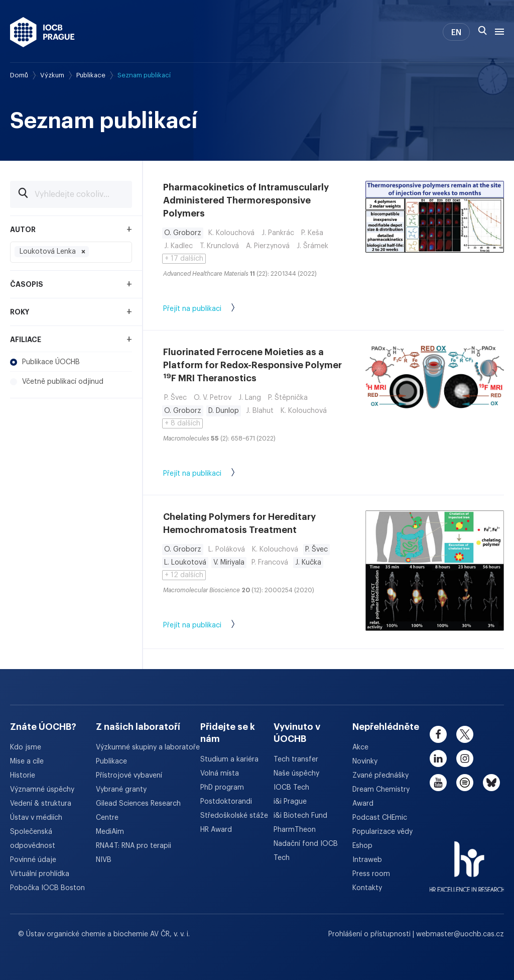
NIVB (104, 860)
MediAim (110, 832)
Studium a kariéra (229, 759)
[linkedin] (438, 758)
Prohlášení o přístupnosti (370, 934)
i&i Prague (290, 802)
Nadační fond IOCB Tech (306, 851)
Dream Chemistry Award (381, 797)
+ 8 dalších (182, 423)
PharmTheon (295, 830)
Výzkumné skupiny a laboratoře (148, 747)
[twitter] (465, 734)
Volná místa (220, 774)
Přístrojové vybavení (129, 776)
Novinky (365, 761)
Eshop (362, 846)
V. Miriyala (229, 563)
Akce (360, 747)
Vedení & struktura (41, 804)
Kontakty (367, 888)
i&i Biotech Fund (300, 816)
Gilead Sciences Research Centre (138, 811)
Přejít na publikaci (209, 309)
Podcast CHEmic (380, 818)
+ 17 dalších (184, 259)
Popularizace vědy (382, 832)
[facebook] (438, 734)
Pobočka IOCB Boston (47, 888)
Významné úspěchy (42, 790)
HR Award (216, 830)
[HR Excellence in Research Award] (467, 860)
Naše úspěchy (296, 774)
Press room (371, 874)
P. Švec (316, 550)
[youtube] (438, 783)
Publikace (91, 75)
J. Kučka (308, 563)
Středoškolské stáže (234, 816)
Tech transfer (296, 759)
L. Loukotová (185, 563)
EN (456, 33)
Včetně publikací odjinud (57, 382)
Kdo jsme (26, 747)
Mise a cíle (27, 761)
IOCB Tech (291, 788)
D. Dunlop (224, 411)
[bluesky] (491, 783)
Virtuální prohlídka (40, 874)
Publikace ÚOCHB (45, 362)
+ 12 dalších (184, 575)
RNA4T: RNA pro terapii (134, 846)
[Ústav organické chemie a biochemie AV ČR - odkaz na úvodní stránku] (42, 32)
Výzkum (52, 75)
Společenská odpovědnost (33, 839)
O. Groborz (183, 233)
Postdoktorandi (226, 802)
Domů (19, 75)
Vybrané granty (121, 790)
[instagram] (465, 758)
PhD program (222, 788)
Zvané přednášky (380, 776)
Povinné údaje (33, 860)
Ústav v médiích (36, 818)
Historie (23, 776)
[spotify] (465, 783)
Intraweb (367, 860)
